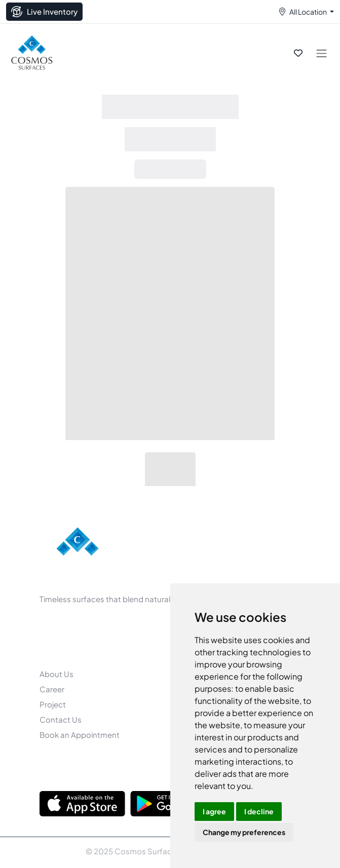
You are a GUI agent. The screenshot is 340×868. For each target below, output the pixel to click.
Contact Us (61, 719)
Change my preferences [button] (244, 832)
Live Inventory (44, 12)
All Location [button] (308, 12)
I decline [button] (259, 811)
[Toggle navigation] (322, 53)
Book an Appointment (80, 735)
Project (53, 704)
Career (52, 689)
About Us (56, 674)
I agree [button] (214, 811)
